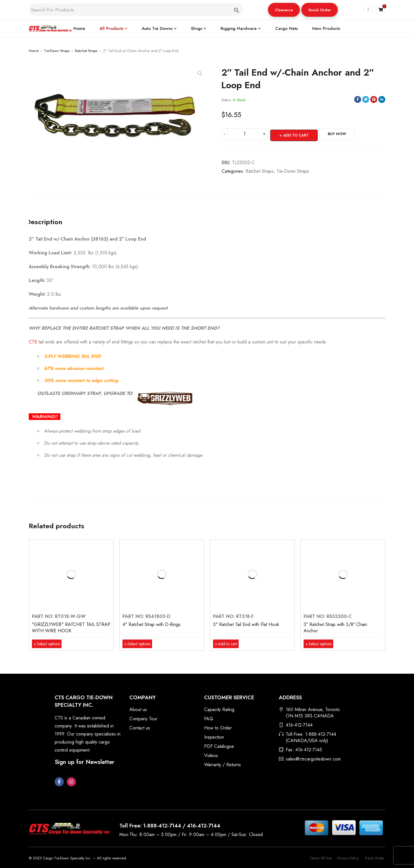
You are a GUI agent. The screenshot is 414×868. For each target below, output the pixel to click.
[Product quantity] (244, 134)
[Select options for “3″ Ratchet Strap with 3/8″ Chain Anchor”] (321, 644)
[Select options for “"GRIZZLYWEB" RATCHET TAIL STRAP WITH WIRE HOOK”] (49, 644)
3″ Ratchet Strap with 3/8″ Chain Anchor (335, 628)
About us (138, 709)
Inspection (214, 737)
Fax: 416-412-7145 (304, 750)
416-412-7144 (299, 725)
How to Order (218, 728)
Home (34, 51)
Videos (211, 755)
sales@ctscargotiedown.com (313, 759)
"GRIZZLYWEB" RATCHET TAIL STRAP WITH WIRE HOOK (71, 628)
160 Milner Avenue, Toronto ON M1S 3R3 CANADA (313, 713)
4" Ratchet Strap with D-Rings (152, 624)
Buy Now (346, 134)
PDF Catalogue (219, 746)
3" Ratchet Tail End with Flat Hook (246, 624)
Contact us (140, 728)
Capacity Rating (219, 709)
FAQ (209, 719)
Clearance (284, 10)
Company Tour (143, 719)
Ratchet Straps (86, 51)
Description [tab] (47, 220)
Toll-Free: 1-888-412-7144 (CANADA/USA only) (311, 737)
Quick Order (320, 10)
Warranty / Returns (223, 765)
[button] (284, 10)
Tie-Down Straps (57, 51)
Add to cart (297, 134)
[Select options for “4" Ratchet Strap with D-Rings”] (140, 644)
